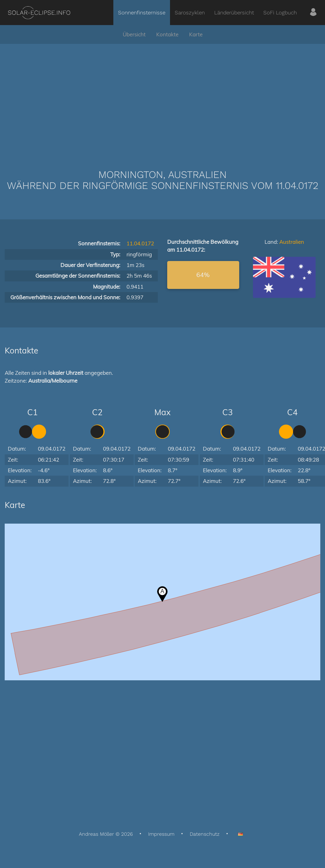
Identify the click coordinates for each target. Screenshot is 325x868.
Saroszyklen (190, 13)
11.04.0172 (140, 243)
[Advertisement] (162, 97)
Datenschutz (205, 834)
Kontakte (167, 34)
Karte (196, 34)
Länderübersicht (234, 13)
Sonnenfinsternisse (142, 13)
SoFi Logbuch (280, 13)
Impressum (161, 834)
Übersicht (134, 34)
